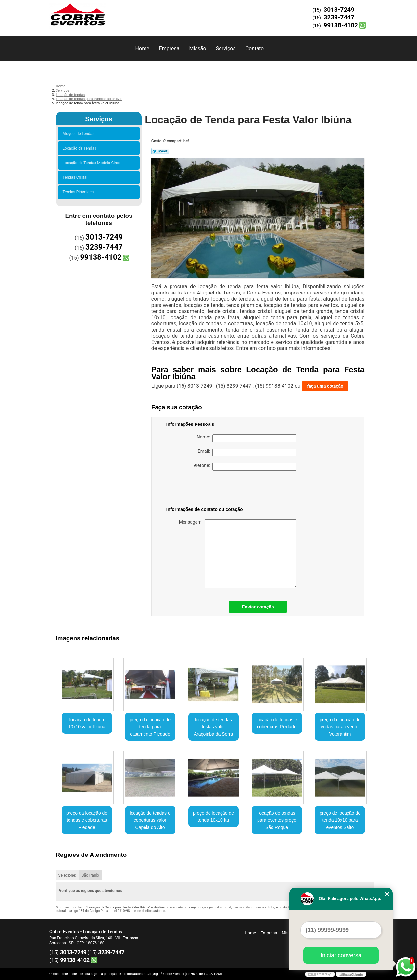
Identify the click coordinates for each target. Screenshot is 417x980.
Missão (197, 49)
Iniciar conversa (341, 955)
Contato (255, 49)
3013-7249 (339, 10)
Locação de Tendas (81, 148)
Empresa (169, 49)
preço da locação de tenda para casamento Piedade (150, 727)
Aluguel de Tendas (80, 134)
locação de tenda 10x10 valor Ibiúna (87, 723)
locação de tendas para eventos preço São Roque (277, 820)
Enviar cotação (258, 607)
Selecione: (67, 875)
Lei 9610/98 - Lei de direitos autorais (139, 911)
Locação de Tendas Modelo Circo (93, 163)
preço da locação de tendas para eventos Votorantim (340, 727)
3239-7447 (339, 17)
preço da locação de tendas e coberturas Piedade (87, 820)
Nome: (246, 438)
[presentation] (208, 490)
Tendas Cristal (76, 177)
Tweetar (160, 151)
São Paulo (90, 875)
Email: (247, 452)
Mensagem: (238, 554)
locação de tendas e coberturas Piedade (277, 723)
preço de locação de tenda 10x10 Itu (213, 817)
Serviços (226, 49)
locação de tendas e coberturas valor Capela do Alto (150, 820)
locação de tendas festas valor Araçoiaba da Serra (214, 727)
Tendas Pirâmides (79, 192)
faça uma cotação (325, 386)
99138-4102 (341, 25)
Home (142, 49)
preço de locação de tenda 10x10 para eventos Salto (340, 820)
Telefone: (244, 467)
